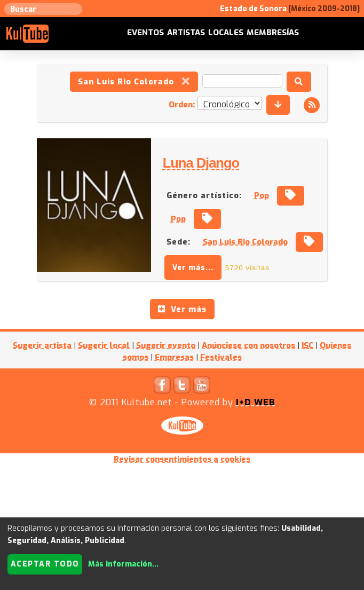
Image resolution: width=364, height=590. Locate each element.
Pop (262, 195)
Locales (226, 33)
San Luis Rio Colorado (134, 82)
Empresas (174, 357)
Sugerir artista (42, 345)
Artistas (186, 33)
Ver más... (193, 268)
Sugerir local (104, 345)
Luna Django (200, 163)
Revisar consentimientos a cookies (182, 459)
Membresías (273, 33)
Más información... (123, 564)
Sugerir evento (166, 345)
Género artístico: (204, 195)
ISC (307, 345)
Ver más (182, 309)
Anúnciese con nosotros (248, 345)
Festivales (221, 357)
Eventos (145, 33)
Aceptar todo (45, 564)
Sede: (179, 242)
